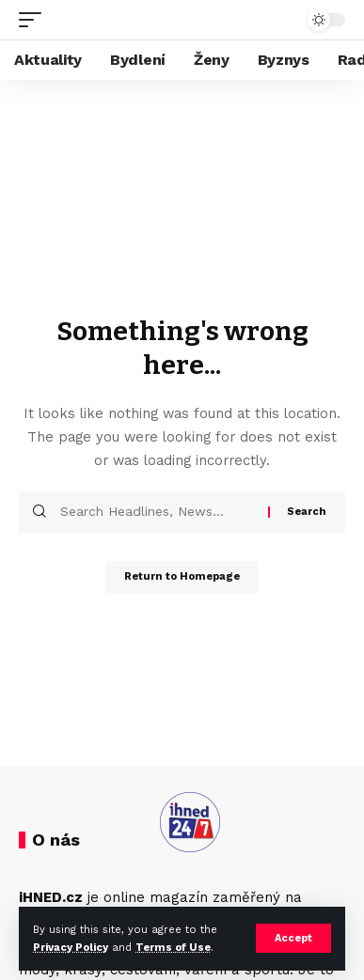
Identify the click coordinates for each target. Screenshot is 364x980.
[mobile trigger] (35, 20)
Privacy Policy (71, 948)
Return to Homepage (182, 576)
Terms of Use (173, 948)
